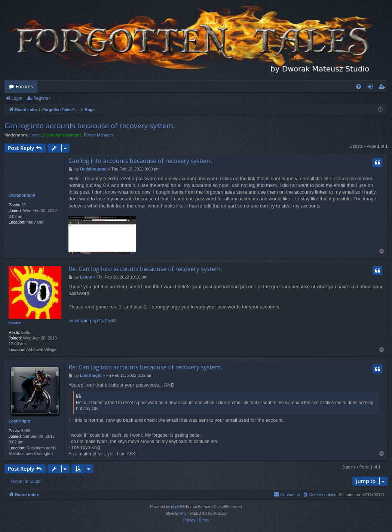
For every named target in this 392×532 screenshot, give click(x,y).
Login (17, 98)
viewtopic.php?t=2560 (92, 321)
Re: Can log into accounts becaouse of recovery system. (145, 269)
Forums (24, 86)
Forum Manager (98, 135)
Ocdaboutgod (22, 195)
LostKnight (19, 421)
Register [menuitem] (383, 88)
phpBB (177, 507)
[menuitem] (359, 87)
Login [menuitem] (372, 88)
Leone (35, 135)
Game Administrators (62, 135)
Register (42, 98)
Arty (183, 513)
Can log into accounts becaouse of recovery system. (90, 126)
